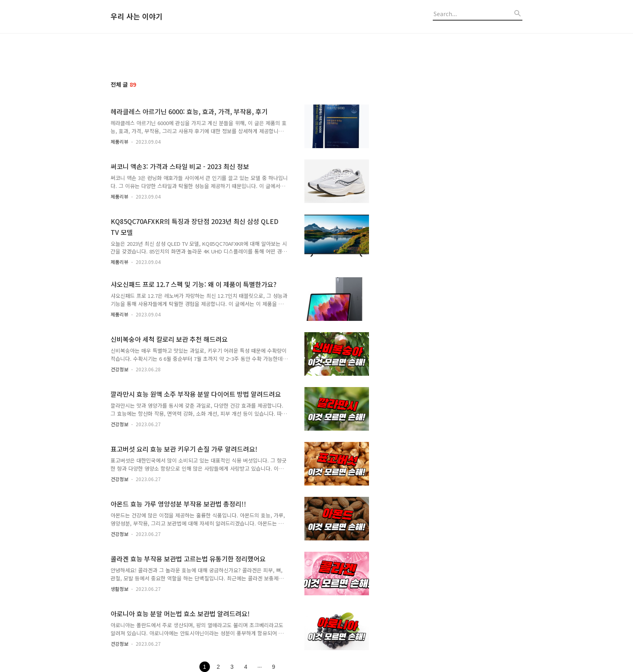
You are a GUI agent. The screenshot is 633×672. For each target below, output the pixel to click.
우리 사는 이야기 (137, 17)
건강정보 (119, 369)
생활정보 (119, 589)
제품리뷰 (119, 141)
